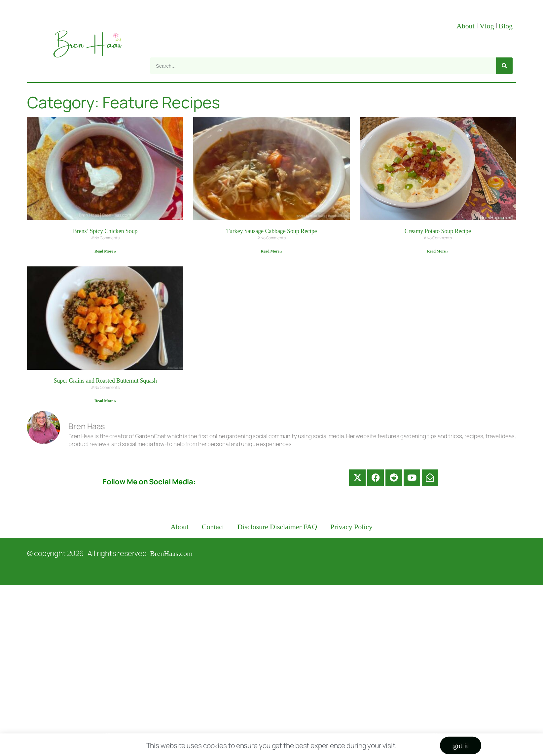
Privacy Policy (351, 527)
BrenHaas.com (171, 553)
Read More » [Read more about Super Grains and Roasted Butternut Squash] (105, 401)
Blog (506, 26)
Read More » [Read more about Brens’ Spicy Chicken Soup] (105, 251)
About (466, 26)
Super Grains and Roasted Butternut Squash (105, 381)
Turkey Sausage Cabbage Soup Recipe (272, 231)
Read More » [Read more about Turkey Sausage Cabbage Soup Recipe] (271, 251)
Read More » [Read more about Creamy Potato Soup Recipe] (438, 251)
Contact (213, 527)
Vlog (488, 26)
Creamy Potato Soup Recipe (438, 231)
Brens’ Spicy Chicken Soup (105, 231)
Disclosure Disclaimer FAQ (277, 527)
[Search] (504, 66)
